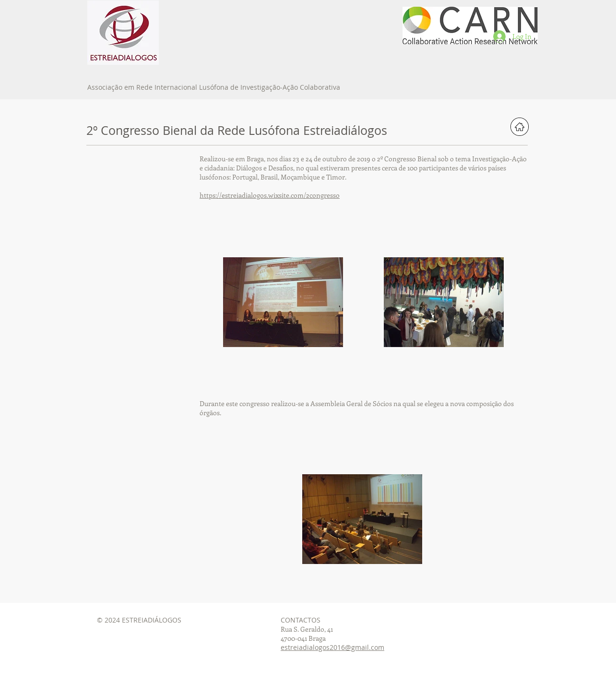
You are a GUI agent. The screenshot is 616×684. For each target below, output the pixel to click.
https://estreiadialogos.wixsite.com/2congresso (270, 195)
